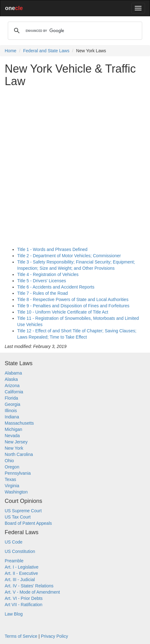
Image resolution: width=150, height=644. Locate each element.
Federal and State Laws (46, 51)
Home (10, 51)
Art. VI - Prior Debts (24, 598)
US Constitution (20, 551)
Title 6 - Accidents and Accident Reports (56, 287)
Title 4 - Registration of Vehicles (48, 274)
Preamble (14, 561)
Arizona (12, 386)
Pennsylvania (18, 473)
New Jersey (16, 442)
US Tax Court (18, 517)
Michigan (13, 429)
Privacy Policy (55, 636)
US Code (14, 542)
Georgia (12, 404)
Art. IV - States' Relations (29, 586)
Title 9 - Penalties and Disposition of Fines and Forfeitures (73, 306)
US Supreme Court (23, 511)
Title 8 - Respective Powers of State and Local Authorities (73, 299)
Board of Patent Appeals (28, 523)
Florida (11, 398)
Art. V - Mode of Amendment (32, 592)
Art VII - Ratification (24, 605)
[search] (74, 31)
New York (14, 448)
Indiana (12, 417)
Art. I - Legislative (22, 567)
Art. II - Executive (21, 573)
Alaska (11, 379)
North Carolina (19, 454)
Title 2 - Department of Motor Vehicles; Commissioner (69, 256)
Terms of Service (21, 636)
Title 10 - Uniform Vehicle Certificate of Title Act (63, 312)
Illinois (11, 411)
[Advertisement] (75, 167)
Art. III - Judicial (20, 580)
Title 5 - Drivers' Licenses (42, 281)
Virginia (12, 486)
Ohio (9, 461)
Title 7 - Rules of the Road (42, 293)
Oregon (12, 467)
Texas (10, 479)
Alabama (13, 373)
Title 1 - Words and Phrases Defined (52, 249)
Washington (16, 492)
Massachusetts (19, 423)
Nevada (12, 436)
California (14, 392)
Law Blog (14, 614)
